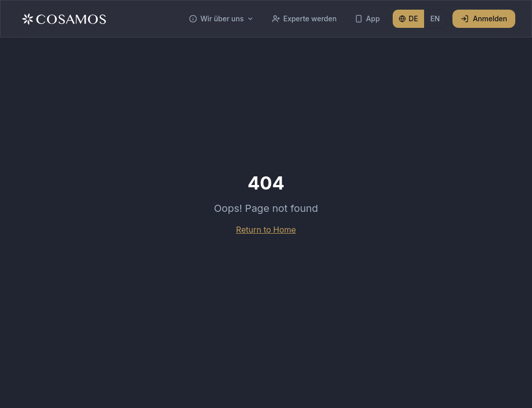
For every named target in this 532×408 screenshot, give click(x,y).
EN (435, 18)
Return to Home (266, 230)
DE (409, 18)
